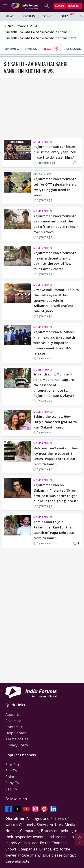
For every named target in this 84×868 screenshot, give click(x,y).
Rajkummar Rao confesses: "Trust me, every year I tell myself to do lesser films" (55, 152)
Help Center (16, 733)
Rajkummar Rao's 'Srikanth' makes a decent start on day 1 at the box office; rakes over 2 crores (55, 261)
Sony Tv (12, 783)
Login (60, 6)
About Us (13, 715)
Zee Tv (11, 771)
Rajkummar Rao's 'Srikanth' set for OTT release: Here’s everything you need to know (55, 187)
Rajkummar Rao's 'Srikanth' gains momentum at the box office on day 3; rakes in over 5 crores (56, 224)
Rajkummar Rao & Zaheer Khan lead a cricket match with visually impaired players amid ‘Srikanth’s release (54, 343)
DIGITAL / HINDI (43, 174)
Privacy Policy (17, 745)
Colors (11, 777)
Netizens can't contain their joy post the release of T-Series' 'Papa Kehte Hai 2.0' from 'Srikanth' (56, 456)
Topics (48, 16)
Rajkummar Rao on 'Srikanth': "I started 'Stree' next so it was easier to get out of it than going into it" (56, 493)
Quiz (64, 16)
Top (80, 839)
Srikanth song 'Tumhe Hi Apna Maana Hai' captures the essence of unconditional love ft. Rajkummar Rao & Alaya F (54, 385)
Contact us (14, 727)
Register (74, 6)
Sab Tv (11, 789)
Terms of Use (17, 739)
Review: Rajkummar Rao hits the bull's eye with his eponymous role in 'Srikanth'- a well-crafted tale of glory (56, 300)
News (10, 16)
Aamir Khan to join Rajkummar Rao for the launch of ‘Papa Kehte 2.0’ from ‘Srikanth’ (54, 530)
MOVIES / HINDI (43, 142)
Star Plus (13, 765)
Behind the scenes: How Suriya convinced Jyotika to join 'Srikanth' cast (55, 422)
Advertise (13, 721)
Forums (28, 16)
